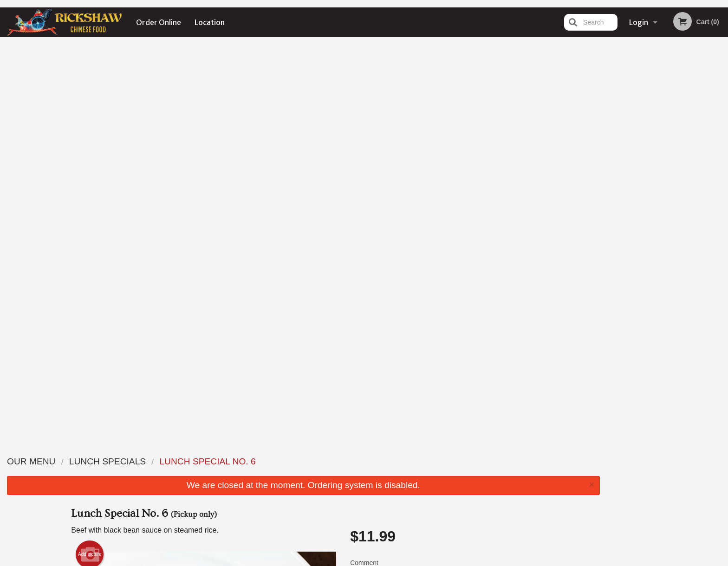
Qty (378, 216)
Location (210, 22)
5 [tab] (695, 192)
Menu (340, 461)
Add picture (90, 158)
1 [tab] (640, 192)
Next (721, 132)
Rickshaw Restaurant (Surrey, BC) (207, 449)
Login (639, 22)
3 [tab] (668, 192)
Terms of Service (380, 560)
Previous (614, 132)
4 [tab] (682, 192)
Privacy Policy (329, 560)
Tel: (515, 484)
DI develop (378, 535)
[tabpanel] (668, 132)
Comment (443, 178)
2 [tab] (654, 192)
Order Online (159, 22)
